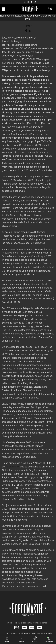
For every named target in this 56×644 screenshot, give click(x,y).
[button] (4, 9)
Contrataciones (40, 623)
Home (27, 26)
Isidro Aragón (46, 633)
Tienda (17, 623)
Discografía (26, 623)
